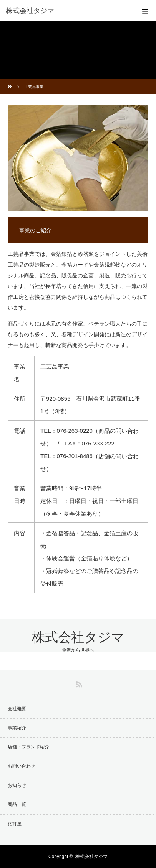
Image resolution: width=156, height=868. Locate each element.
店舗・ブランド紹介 (28, 747)
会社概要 (17, 709)
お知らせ (17, 785)
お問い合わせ (22, 766)
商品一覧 (17, 804)
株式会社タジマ (78, 637)
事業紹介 (17, 728)
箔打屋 (15, 824)
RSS (78, 683)
